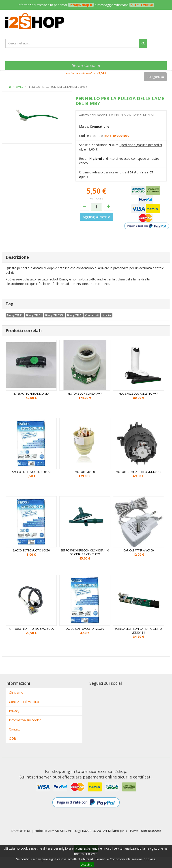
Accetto (87, 865)
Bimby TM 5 (74, 315)
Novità (107, 315)
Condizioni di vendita (24, 702)
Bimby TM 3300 (54, 315)
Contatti (15, 729)
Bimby (19, 87)
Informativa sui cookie (25, 720)
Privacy (14, 711)
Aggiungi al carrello (97, 217)
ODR (12, 738)
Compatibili (92, 315)
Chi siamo (16, 692)
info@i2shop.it (81, 5)
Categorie (155, 77)
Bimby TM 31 (34, 315)
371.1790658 (143, 5)
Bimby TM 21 (15, 315)
